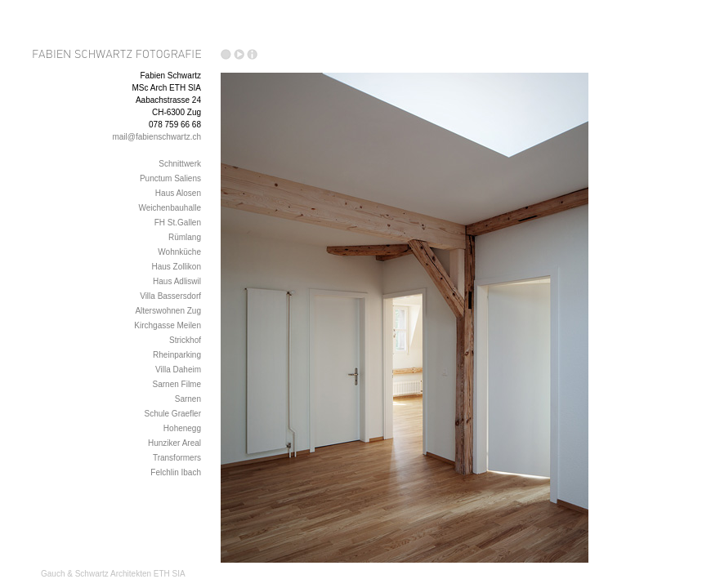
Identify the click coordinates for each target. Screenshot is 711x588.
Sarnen (188, 399)
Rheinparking (177, 355)
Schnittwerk (180, 164)
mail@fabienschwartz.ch (157, 137)
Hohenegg (182, 428)
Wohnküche (179, 252)
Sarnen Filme (177, 384)
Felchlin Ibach (176, 472)
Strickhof (185, 340)
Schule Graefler (173, 414)
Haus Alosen (178, 193)
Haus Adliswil (177, 281)
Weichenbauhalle (170, 208)
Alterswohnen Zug (168, 311)
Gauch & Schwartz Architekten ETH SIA (113, 574)
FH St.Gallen (178, 223)
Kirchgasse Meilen (168, 325)
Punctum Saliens (170, 178)
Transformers (177, 458)
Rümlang (185, 237)
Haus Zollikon (176, 267)
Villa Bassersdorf (170, 296)
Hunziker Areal (174, 443)
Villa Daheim (178, 370)
